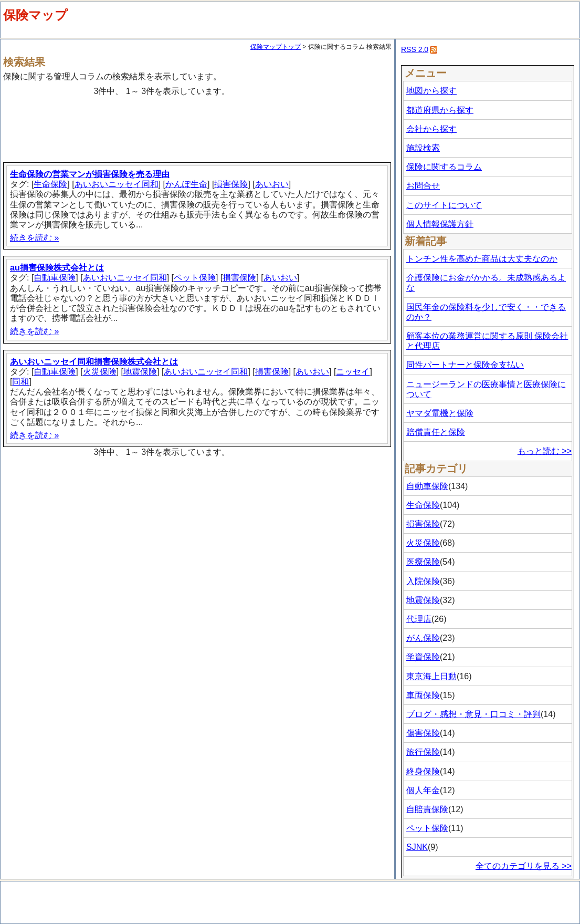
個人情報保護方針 (440, 224)
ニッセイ (353, 372)
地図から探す (431, 91)
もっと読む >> (545, 451)
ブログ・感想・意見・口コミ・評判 (473, 714)
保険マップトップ (276, 47)
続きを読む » (34, 238)
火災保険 (100, 372)
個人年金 (423, 790)
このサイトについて (444, 205)
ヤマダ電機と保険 (440, 413)
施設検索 (423, 148)
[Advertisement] (199, 125)
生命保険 (50, 184)
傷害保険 (423, 733)
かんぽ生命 (186, 184)
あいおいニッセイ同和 (117, 184)
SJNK (417, 847)
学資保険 (423, 657)
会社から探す (431, 129)
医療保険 (423, 562)
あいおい (272, 184)
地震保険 (140, 372)
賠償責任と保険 (436, 432)
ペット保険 (195, 278)
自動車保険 (55, 278)
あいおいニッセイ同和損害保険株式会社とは (94, 362)
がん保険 (423, 638)
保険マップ (35, 15)
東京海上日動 (431, 676)
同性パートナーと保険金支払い (465, 365)
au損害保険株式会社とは (57, 268)
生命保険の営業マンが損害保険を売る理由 (90, 174)
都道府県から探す (440, 110)
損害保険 (231, 184)
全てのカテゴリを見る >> (524, 866)
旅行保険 (423, 752)
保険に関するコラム (444, 167)
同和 (20, 382)
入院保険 (423, 581)
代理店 (419, 619)
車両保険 (423, 695)
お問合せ (423, 186)
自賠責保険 (427, 809)
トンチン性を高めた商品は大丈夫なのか (482, 259)
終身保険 (423, 771)
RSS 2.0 (415, 49)
